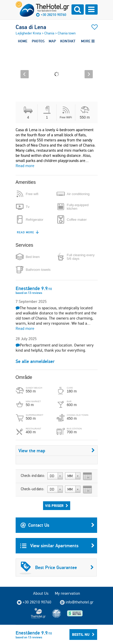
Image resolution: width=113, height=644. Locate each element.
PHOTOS (38, 41)
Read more (25, 166)
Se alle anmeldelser (35, 361)
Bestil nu (83, 635)
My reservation (67, 593)
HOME (23, 41)
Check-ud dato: (33, 489)
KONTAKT (68, 41)
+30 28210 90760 (53, 15)
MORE (88, 41)
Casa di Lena (31, 27)
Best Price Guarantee (57, 568)
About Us (41, 593)
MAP (52, 41)
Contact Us (57, 525)
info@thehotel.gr (77, 602)
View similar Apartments (57, 546)
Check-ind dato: (33, 476)
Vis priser (57, 506)
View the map (57, 451)
